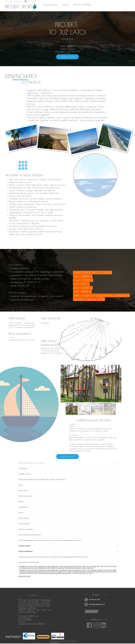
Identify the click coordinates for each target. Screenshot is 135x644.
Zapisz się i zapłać (24, 576)
